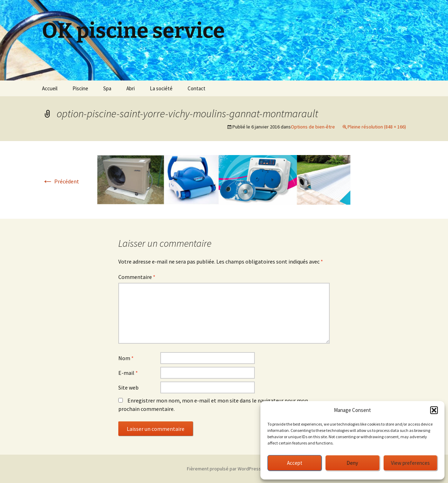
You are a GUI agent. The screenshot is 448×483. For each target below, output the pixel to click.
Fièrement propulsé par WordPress (224, 469)
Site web (128, 387)
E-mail (128, 373)
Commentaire (137, 277)
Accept (295, 463)
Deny (352, 463)
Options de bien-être (313, 127)
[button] (434, 410)
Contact (197, 88)
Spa (107, 88)
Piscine (80, 88)
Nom (126, 358)
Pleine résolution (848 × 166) (377, 127)
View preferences (410, 463)
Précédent (61, 181)
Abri (131, 88)
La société (161, 88)
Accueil (50, 88)
